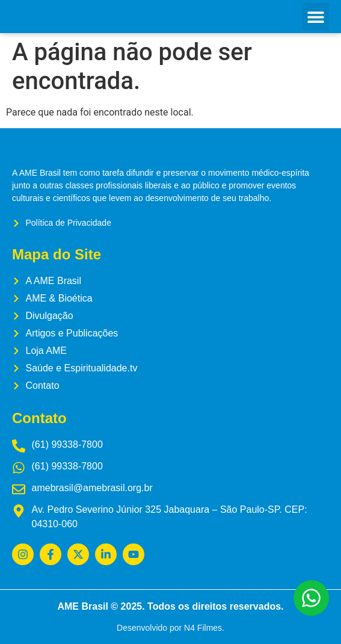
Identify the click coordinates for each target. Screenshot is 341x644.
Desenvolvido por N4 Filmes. (170, 628)
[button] (315, 17)
